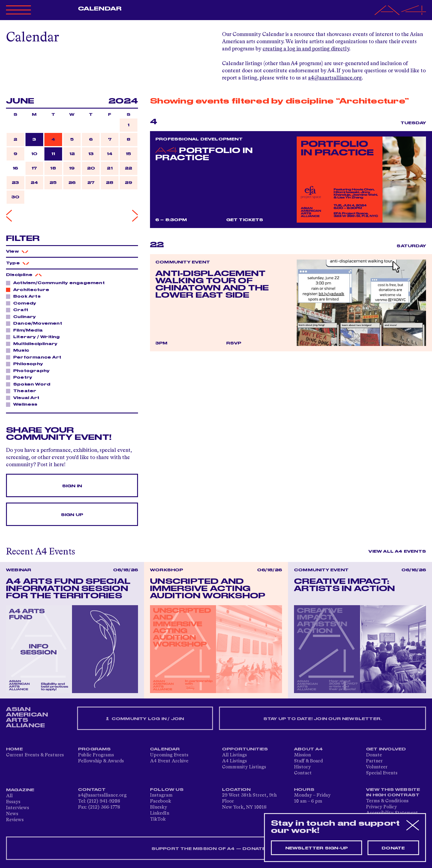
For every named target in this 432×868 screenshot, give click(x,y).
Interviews (18, 808)
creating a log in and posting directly (306, 49)
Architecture (30, 290)
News (12, 814)
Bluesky (159, 807)
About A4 (309, 749)
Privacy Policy (381, 807)
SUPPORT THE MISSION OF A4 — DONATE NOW (216, 849)
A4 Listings (234, 761)
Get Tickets (245, 220)
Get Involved (386, 749)
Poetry (21, 377)
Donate (374, 755)
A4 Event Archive (169, 761)
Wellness (24, 404)
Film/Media (26, 330)
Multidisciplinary (34, 344)
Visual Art (25, 398)
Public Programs (96, 755)
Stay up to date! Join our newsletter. (322, 719)
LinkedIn (160, 813)
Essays (13, 802)
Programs (94, 749)
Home (14, 749)
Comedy (23, 303)
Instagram (161, 795)
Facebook (160, 801)
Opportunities (245, 749)
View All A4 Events (397, 551)
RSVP (234, 343)
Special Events (382, 773)
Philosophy (26, 364)
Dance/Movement (36, 323)
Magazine (20, 790)
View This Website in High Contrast (393, 792)
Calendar (100, 9)
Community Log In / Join (145, 719)
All (9, 796)
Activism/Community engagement (57, 283)
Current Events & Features (35, 755)
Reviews (15, 820)
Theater (23, 391)
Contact (303, 773)
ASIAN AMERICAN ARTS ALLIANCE (27, 717)
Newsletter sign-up (317, 848)
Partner (374, 761)
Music (19, 350)
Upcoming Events (169, 755)
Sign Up (72, 515)
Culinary (23, 317)
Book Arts (25, 296)
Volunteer (377, 767)
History (302, 767)
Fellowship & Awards (101, 761)
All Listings (234, 755)
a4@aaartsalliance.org (335, 78)
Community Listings (244, 767)
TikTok (158, 819)
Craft (19, 310)
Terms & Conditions (387, 801)
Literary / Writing (35, 337)
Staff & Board (308, 761)
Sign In (72, 486)
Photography (30, 371)
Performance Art (36, 357)
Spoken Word (30, 384)
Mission (302, 755)
